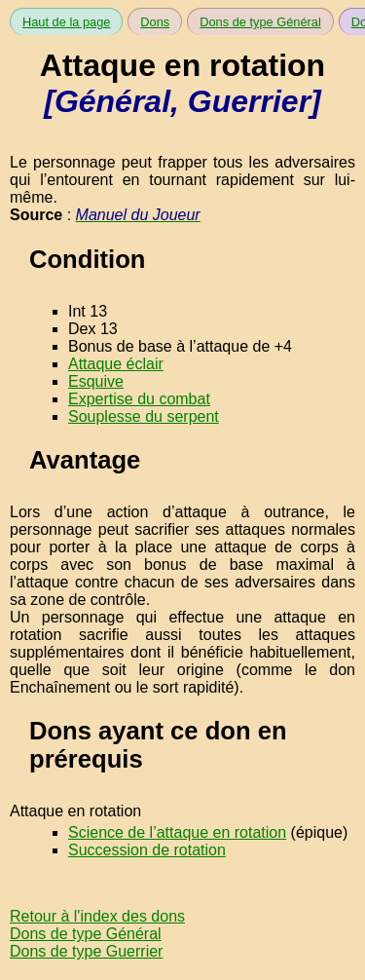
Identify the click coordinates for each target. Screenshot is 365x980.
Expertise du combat (139, 399)
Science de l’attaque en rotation (177, 832)
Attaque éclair (116, 364)
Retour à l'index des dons (97, 916)
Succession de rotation (147, 850)
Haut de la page (66, 22)
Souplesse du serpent (144, 416)
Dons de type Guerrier (86, 951)
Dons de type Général (260, 22)
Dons (155, 22)
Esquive (96, 381)
